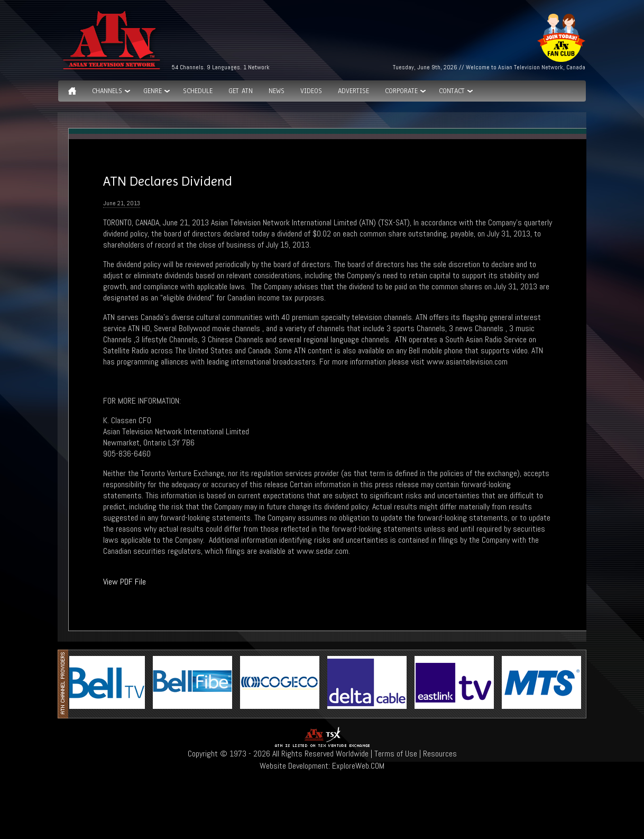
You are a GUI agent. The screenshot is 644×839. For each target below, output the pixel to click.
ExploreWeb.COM (358, 766)
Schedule (198, 91)
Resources (440, 754)
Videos (311, 91)
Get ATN (241, 91)
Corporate (401, 91)
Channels (107, 91)
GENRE (153, 91)
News (277, 91)
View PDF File (125, 582)
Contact (452, 91)
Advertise (353, 91)
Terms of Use (396, 754)
